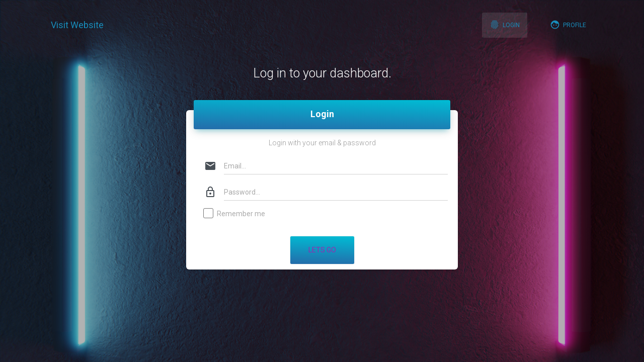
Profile (568, 25)
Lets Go (322, 250)
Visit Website (77, 25)
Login (505, 25)
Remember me (235, 214)
